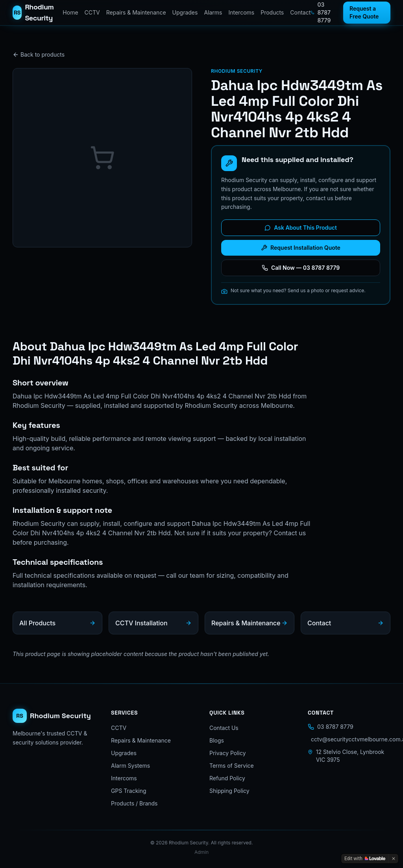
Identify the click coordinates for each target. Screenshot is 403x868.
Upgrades (185, 12)
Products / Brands (134, 803)
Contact (300, 12)
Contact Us (224, 728)
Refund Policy (227, 778)
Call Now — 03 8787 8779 (301, 268)
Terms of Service (232, 766)
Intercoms (241, 12)
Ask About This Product (301, 228)
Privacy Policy (228, 753)
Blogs (217, 740)
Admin (201, 852)
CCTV (92, 12)
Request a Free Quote (364, 12)
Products (272, 12)
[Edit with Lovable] (365, 859)
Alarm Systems (130, 766)
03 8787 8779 (321, 12)
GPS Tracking (129, 791)
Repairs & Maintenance (136, 12)
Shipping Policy (229, 791)
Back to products (39, 54)
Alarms (213, 12)
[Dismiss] (394, 859)
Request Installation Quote (301, 248)
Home (70, 12)
